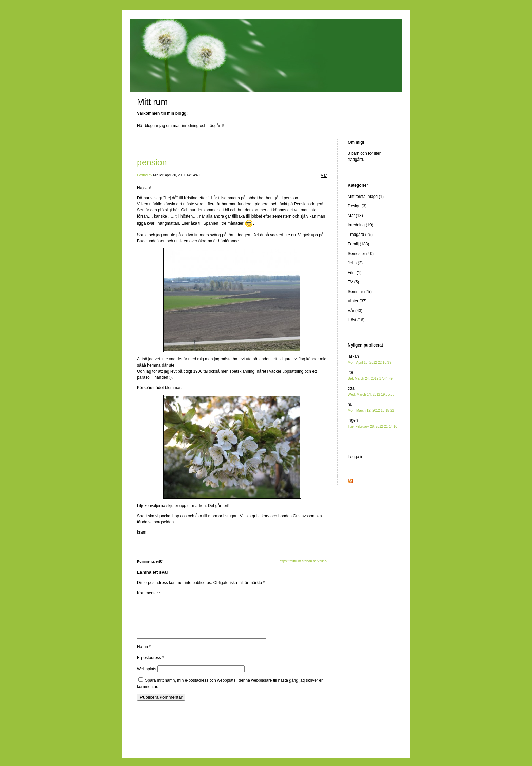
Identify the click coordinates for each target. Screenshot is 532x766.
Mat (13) (355, 216)
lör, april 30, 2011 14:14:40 (179, 175)
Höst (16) (356, 320)
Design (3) (357, 206)
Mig (156, 175)
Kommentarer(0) (150, 562)
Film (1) (355, 273)
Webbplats (147, 677)
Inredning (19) (360, 225)
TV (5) (353, 282)
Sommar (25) (360, 292)
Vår (324, 175)
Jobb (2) (355, 263)
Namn (144, 655)
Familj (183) (358, 244)
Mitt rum (152, 102)
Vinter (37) (357, 301)
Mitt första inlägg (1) (366, 197)
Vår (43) (355, 311)
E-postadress (150, 666)
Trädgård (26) (360, 235)
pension (152, 162)
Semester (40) (361, 254)
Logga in (356, 457)
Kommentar (149, 593)
